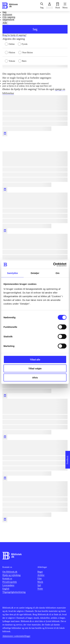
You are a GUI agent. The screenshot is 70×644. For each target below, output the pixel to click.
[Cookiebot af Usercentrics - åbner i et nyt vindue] (53, 265)
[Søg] (42, 6)
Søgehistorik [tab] (8, 20)
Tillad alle (35, 359)
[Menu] (65, 6)
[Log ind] (49, 6)
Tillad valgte (35, 368)
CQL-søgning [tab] (9, 17)
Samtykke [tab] (12, 273)
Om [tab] (58, 273)
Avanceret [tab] (7, 15)
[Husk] (58, 6)
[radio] (11, 44)
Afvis (35, 377)
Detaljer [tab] (35, 273)
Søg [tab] (4, 12)
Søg (35, 29)
